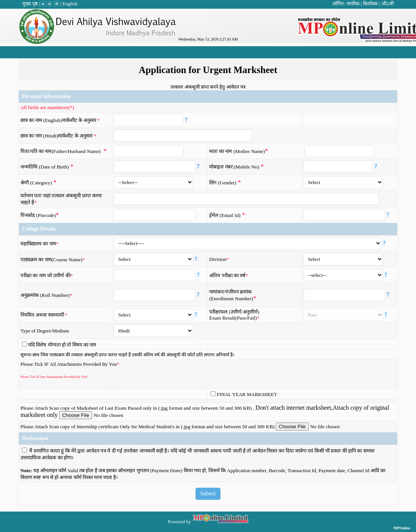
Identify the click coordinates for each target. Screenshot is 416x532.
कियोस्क (370, 4)
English (70, 4)
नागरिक (353, 4)
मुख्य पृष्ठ (30, 4)
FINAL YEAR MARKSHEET (247, 394)
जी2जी (388, 4)
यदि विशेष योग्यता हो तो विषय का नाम (62, 345)
